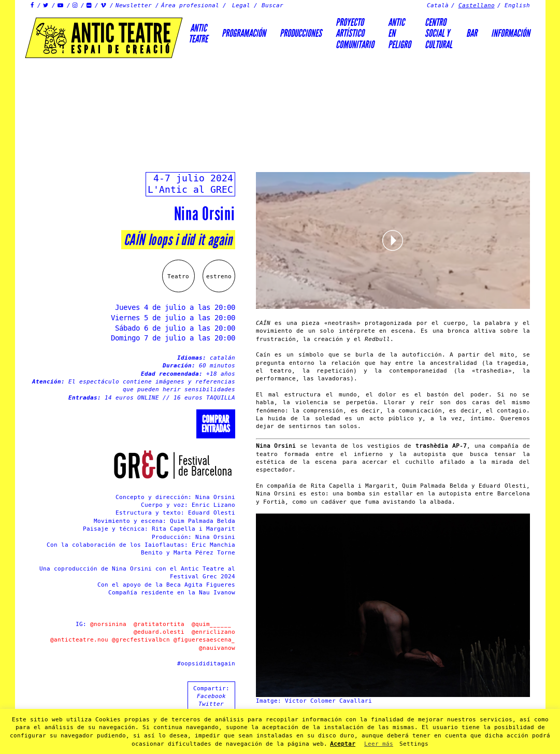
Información (511, 33)
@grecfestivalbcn (141, 640)
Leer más (379, 744)
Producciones (301, 33)
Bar (472, 33)
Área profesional (190, 5)
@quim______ (212, 624)
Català (438, 5)
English (517, 5)
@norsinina (108, 624)
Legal (241, 5)
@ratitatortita (159, 624)
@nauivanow (217, 648)
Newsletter (134, 5)
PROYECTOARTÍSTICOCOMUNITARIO (355, 33)
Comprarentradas (216, 424)
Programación (244, 33)
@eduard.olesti (161, 632)
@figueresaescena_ (204, 640)
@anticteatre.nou (79, 640)
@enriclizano (213, 632)
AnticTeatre (198, 33)
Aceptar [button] (343, 744)
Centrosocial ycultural (439, 33)
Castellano (477, 5)
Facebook (211, 696)
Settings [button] (414, 744)
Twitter (211, 704)
